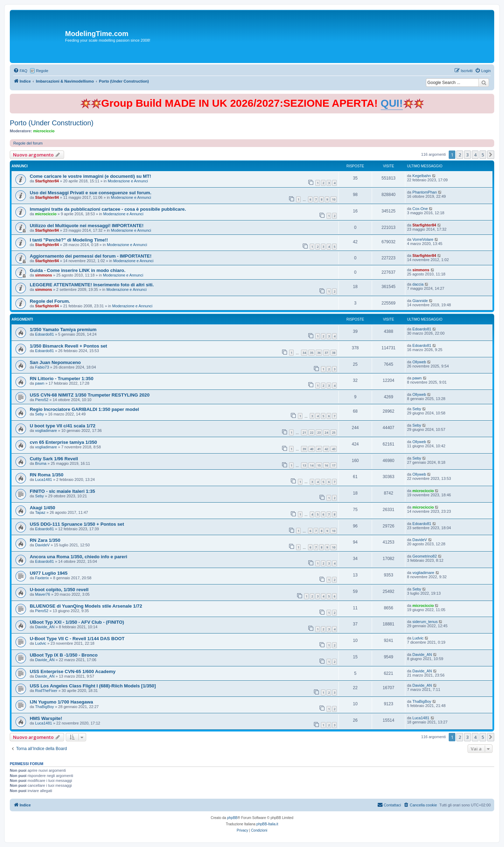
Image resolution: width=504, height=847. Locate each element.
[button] (491, 155)
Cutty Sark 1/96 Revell (54, 459)
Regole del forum (28, 143)
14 (311, 465)
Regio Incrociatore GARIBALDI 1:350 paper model (84, 409)
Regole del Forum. (50, 301)
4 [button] (475, 155)
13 (304, 465)
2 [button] (460, 155)
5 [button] (483, 155)
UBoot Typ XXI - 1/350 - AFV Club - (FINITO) (77, 622)
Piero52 (42, 400)
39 (304, 449)
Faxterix (42, 578)
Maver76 (43, 594)
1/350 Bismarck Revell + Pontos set (68, 346)
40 (311, 449)
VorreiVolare (423, 239)
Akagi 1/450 (43, 508)
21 (304, 432)
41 (319, 449)
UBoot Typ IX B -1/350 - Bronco (64, 655)
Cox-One (420, 209)
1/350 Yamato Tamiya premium (63, 330)
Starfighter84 (47, 181)
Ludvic (41, 643)
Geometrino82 (425, 556)
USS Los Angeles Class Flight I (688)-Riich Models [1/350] (93, 686)
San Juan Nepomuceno (55, 362)
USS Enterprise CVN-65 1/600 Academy (73, 671)
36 (319, 353)
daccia (418, 284)
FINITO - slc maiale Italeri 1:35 (62, 491)
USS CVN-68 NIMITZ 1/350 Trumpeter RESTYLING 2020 (90, 395)
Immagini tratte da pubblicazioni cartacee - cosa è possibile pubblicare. (108, 209)
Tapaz (40, 512)
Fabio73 (42, 367)
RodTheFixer (46, 691)
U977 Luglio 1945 (49, 573)
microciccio (44, 131)
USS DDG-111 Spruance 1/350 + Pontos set (77, 524)
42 (326, 449)
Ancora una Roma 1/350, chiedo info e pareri (78, 557)
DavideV (42, 545)
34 (304, 353)
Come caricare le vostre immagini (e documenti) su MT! (90, 176)
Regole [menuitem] (42, 71)
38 (334, 353)
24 (326, 432)
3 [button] (467, 155)
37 (326, 353)
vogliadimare (46, 430)
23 (319, 432)
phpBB (232, 818)
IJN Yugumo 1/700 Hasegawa (61, 702)
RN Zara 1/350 (45, 540)
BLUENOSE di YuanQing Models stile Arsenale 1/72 (86, 606)
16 (326, 465)
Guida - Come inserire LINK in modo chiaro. (78, 270)
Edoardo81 (44, 334)
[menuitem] (20, 71)
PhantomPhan (425, 192)
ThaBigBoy (44, 707)
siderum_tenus (425, 622)
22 (311, 432)
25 (334, 432)
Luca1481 (43, 479)
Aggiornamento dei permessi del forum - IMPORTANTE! (91, 256)
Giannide (420, 301)
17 (334, 465)
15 (319, 465)
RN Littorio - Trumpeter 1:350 (62, 379)
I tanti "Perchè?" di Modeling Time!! (69, 240)
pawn (40, 383)
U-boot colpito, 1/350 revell (59, 590)
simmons (43, 275)
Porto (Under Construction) (52, 123)
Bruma (41, 463)
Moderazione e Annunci (128, 181)
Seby (39, 414)
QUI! (392, 103)
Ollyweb (419, 362)
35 (311, 353)
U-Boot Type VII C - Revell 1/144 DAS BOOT (77, 639)
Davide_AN (45, 627)
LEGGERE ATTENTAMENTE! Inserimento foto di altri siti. (92, 285)
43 (334, 449)
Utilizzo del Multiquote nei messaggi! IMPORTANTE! (87, 226)
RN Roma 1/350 (47, 475)
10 (334, 199)
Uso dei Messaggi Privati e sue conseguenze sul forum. (90, 193)
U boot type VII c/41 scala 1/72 (63, 426)
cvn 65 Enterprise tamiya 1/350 (63, 442)
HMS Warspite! (46, 718)
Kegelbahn (422, 176)
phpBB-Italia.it (267, 824)
